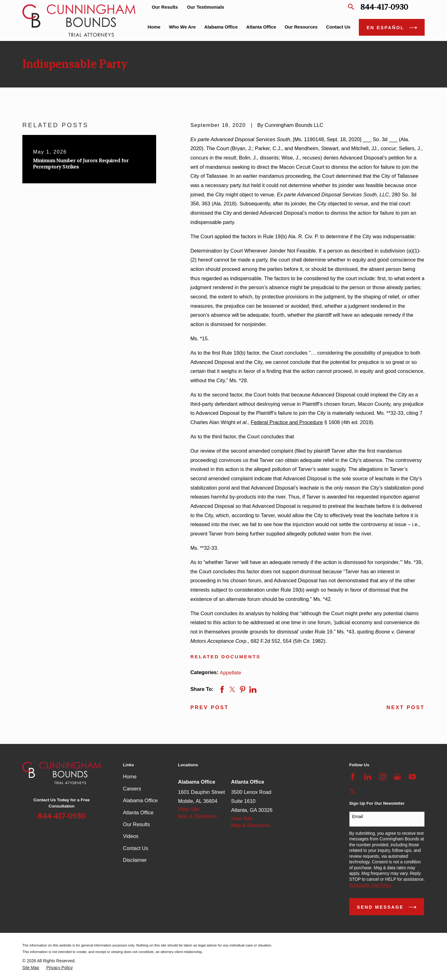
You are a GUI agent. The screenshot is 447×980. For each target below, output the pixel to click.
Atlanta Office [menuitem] (261, 27)
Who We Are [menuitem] (182, 27)
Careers (132, 789)
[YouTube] (412, 777)
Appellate (230, 673)
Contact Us (135, 848)
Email (357, 817)
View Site (189, 809)
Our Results (165, 7)
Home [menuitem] (154, 27)
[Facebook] (353, 777)
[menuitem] (31, 968)
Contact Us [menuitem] (338, 27)
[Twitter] (353, 792)
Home (130, 776)
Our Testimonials (206, 7)
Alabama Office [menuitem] (221, 27)
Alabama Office (140, 800)
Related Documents (225, 657)
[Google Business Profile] (397, 777)
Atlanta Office (138, 812)
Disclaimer (135, 860)
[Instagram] (383, 777)
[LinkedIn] (368, 777)
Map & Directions (198, 816)
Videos (131, 836)
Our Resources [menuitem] (301, 27)
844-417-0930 (384, 7)
